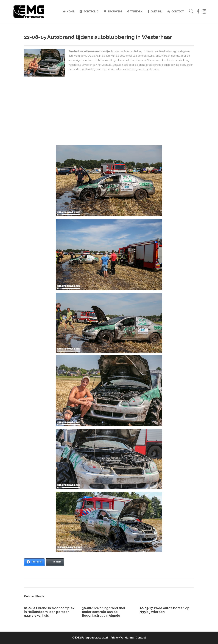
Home (71, 12)
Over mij (156, 12)
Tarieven (136, 12)
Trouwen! (115, 12)
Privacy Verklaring (122, 638)
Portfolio (91, 12)
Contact (178, 12)
